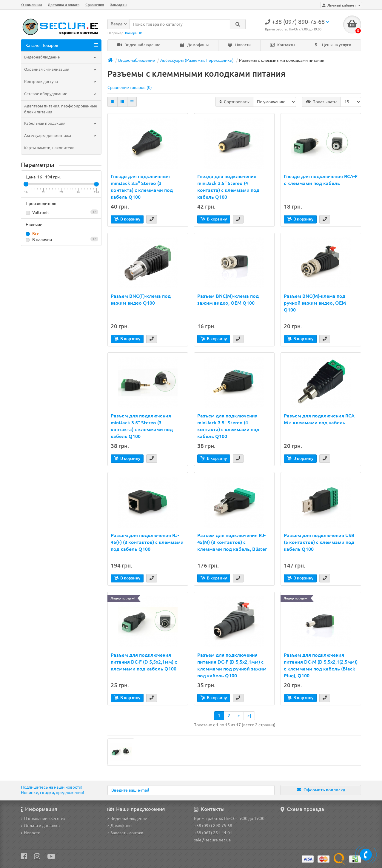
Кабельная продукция (61, 123)
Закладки (118, 5)
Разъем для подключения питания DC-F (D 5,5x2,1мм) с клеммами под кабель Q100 (144, 662)
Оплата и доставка (40, 826)
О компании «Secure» (43, 818)
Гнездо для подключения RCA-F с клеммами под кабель (321, 180)
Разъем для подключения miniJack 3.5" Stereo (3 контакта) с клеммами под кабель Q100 (142, 426)
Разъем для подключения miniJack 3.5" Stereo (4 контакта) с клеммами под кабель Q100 (228, 426)
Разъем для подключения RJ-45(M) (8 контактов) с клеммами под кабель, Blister (232, 542)
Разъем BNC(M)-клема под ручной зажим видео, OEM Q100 (315, 303)
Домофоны (194, 45)
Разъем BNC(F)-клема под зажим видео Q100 (141, 299)
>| (249, 716)
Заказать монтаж (125, 833)
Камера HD (134, 33)
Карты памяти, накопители (49, 148)
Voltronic (61, 212)
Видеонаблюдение (139, 45)
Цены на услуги (333, 45)
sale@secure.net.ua (212, 840)
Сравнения (95, 5)
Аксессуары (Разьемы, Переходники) (197, 60)
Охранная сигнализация (61, 69)
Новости (239, 45)
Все (33, 234)
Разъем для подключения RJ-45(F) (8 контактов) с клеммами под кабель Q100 (147, 542)
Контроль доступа (61, 82)
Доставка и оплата (64, 5)
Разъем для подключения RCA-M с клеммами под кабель (320, 419)
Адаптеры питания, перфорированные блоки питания (61, 109)
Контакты (283, 45)
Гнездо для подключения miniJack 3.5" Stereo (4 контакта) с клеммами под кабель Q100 (228, 187)
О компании (31, 5)
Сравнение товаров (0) (130, 87)
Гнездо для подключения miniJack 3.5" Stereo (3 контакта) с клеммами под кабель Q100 (142, 187)
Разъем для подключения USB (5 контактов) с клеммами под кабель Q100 (319, 542)
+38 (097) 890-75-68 (213, 826)
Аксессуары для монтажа (61, 136)
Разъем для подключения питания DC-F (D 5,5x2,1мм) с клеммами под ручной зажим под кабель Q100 (232, 665)
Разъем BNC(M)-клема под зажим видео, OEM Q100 (228, 299)
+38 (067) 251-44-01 (213, 833)
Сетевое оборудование (61, 94)
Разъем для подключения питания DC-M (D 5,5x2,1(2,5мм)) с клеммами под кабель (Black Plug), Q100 (321, 665)
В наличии (61, 240)
